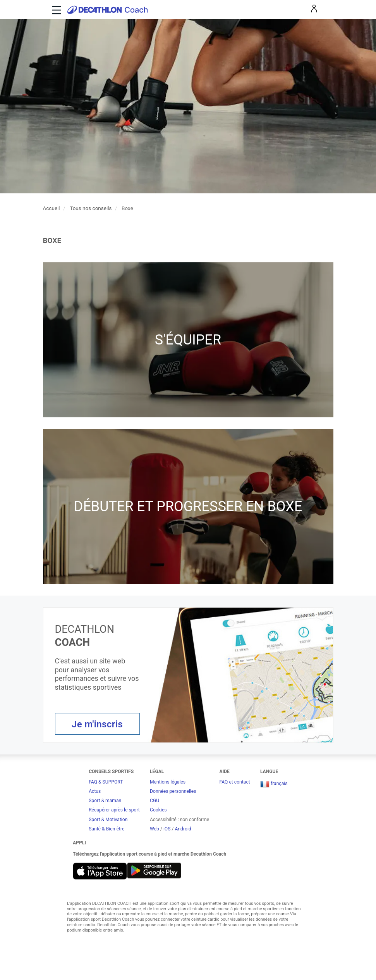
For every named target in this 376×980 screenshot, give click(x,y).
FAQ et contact (235, 782)
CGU (155, 801)
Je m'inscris (97, 724)
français (274, 784)
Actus (95, 791)
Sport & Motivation (108, 820)
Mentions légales (168, 782)
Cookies (158, 810)
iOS (167, 829)
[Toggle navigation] (56, 9)
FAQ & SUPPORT (106, 782)
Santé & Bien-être (106, 829)
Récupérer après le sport (114, 810)
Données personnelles (173, 791)
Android (183, 829)
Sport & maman (105, 801)
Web (155, 829)
